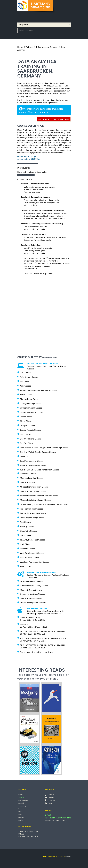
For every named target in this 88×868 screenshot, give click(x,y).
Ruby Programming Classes (32, 518)
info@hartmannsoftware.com (58, 818)
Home (20, 47)
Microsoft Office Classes (31, 598)
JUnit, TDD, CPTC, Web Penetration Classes (40, 470)
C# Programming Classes (31, 408)
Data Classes (26, 434)
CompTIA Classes (28, 425)
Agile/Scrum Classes (29, 377)
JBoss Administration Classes (33, 465)
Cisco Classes (26, 417)
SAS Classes (25, 522)
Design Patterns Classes (31, 439)
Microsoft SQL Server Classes (33, 491)
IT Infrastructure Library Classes (34, 586)
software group (53, 857)
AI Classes (25, 381)
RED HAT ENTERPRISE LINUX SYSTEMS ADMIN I (43, 631)
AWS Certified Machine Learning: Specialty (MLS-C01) (44, 638)
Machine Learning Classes (31, 478)
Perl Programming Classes (31, 509)
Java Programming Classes (32, 461)
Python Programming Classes (33, 513)
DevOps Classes (27, 443)
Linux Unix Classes (28, 473)
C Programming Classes (30, 403)
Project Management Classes (33, 602)
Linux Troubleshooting (30, 617)
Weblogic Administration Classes (35, 562)
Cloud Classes (26, 421)
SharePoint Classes (28, 531)
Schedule (21, 803)
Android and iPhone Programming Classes (39, 390)
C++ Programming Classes (32, 412)
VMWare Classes (28, 549)
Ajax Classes (26, 386)
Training (29, 47)
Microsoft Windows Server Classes (35, 500)
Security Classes (27, 526)
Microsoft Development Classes (34, 487)
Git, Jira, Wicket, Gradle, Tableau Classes (38, 452)
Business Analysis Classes (31, 581)
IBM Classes (25, 456)
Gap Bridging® (23, 800)
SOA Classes (26, 535)
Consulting (22, 806)
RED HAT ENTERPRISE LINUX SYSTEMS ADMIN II (43, 645)
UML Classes (26, 544)
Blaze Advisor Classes (30, 399)
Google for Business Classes (32, 594)
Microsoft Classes (28, 482)
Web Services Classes (30, 557)
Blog (20, 812)
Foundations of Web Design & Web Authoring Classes (44, 448)
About (21, 814)
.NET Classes (26, 372)
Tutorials (21, 809)
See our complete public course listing (37, 652)
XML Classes (26, 566)
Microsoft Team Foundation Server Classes (39, 495)
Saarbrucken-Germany (48, 47)
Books (21, 820)
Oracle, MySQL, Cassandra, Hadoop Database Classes (44, 504)
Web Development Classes (32, 553)
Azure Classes (26, 395)
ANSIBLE (24, 624)
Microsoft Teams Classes (31, 590)
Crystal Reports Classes (30, 430)
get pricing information (54, 119)
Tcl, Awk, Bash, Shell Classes (33, 540)
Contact (21, 817)
